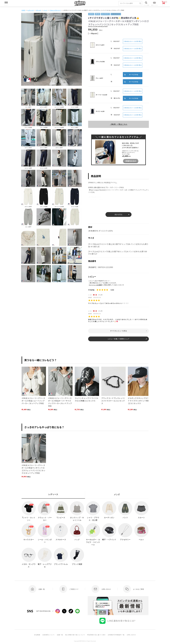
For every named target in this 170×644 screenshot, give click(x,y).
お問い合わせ (131, 635)
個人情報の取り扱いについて (75, 635)
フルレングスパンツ (55, 10)
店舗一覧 (60, 635)
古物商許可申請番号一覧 (116, 635)
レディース (31, 10)
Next (78, 49)
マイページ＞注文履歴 (95, 285)
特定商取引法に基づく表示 (96, 635)
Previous (25, 49)
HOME (23, 10)
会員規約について (49, 635)
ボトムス (39, 10)
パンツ (45, 10)
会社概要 (37, 635)
